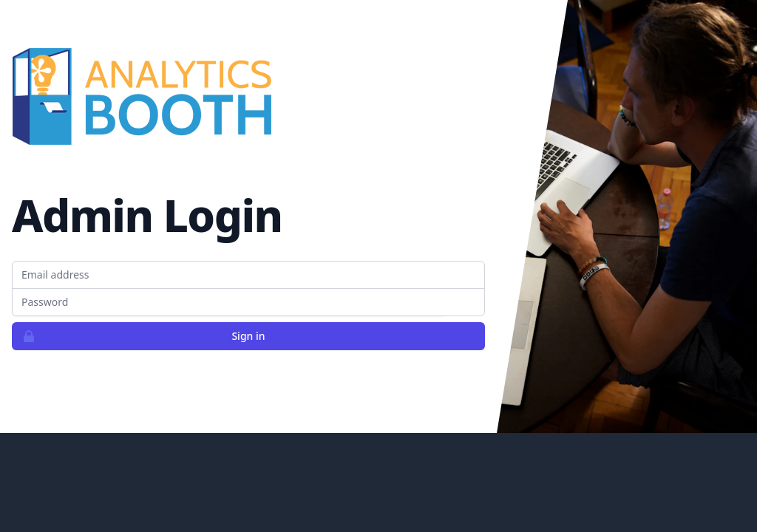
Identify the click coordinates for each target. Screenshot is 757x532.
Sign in (139, 336)
